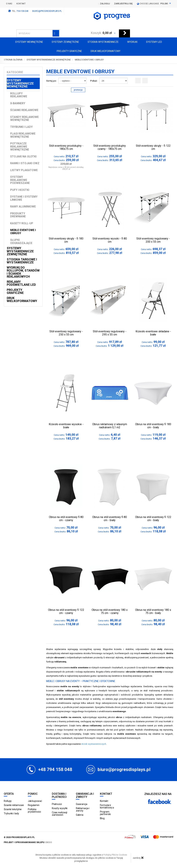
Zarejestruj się (123, 4)
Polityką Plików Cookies (115, 855)
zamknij (138, 858)
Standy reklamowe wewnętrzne (24, 119)
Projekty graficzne (69, 51)
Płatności (57, 804)
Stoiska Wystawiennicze (103, 42)
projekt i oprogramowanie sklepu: (28, 842)
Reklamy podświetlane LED (21, 283)
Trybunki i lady (21, 127)
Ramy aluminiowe (23, 207)
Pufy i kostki (20, 190)
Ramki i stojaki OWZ (25, 163)
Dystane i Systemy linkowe (24, 198)
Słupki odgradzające (21, 242)
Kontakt (21, 4)
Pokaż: (94, 81)
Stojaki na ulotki (23, 156)
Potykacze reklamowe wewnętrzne (20, 147)
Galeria (80, 815)
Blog (102, 818)
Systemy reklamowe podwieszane (20, 180)
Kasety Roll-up (22, 223)
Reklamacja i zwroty (83, 809)
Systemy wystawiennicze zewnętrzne (20, 251)
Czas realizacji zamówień (60, 814)
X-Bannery (18, 103)
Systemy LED (154, 42)
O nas (9, 4)
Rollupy (8, 801)
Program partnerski (105, 813)
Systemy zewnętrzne (65, 42)
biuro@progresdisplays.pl (47, 11)
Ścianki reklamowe (24, 110)
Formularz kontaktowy (107, 806)
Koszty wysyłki (60, 808)
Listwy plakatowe (24, 170)
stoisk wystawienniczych (94, 744)
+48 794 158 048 (55, 769)
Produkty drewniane (18, 215)
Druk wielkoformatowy (106, 51)
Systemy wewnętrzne (29, 42)
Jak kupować (35, 801)
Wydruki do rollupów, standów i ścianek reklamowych (23, 272)
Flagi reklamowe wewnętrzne (23, 135)
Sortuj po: (51, 81)
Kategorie (15, 72)
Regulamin (34, 805)
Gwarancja (82, 804)
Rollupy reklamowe (19, 95)
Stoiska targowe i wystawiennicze (22, 261)
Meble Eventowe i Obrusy (23, 232)
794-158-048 (22, 11)
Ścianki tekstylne (13, 809)
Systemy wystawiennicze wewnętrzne (20, 83)
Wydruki (132, 42)
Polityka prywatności (34, 811)
